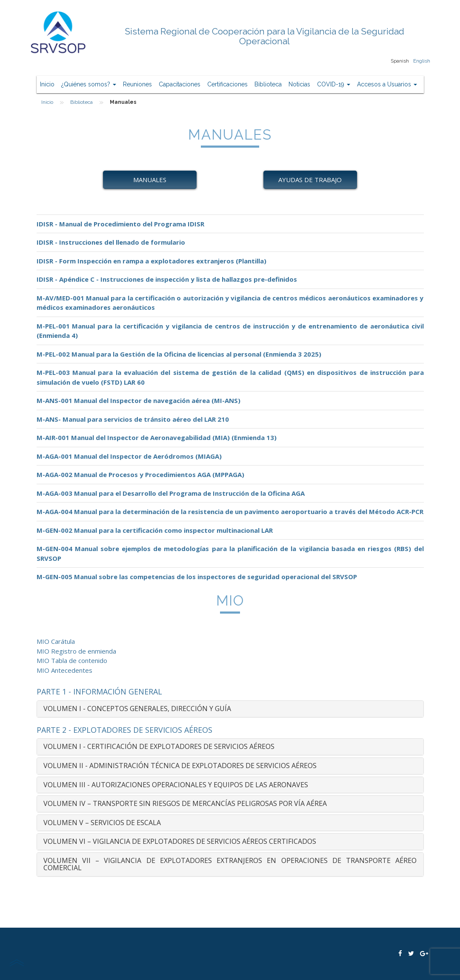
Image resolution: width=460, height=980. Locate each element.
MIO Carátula (56, 641)
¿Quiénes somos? (89, 84)
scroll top (17, 963)
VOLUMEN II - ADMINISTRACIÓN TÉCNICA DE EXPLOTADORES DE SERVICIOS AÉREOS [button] (180, 766)
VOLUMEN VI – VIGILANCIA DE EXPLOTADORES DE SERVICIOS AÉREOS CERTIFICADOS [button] (180, 841)
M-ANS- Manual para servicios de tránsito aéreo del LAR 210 (133, 419)
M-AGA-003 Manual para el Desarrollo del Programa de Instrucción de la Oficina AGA (171, 493)
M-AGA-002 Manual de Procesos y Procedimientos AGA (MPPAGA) (140, 474)
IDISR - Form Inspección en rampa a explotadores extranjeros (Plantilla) (151, 261)
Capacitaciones (180, 84)
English (422, 61)
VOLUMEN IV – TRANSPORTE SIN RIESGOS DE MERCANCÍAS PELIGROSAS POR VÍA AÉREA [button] (185, 803)
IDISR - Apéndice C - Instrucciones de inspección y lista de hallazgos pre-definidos (167, 279)
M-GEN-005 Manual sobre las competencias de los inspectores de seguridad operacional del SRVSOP (197, 577)
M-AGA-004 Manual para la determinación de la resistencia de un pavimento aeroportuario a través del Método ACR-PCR (230, 511)
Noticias (299, 84)
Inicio (47, 84)
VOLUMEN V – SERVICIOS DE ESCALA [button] (102, 823)
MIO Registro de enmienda (76, 651)
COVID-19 (334, 84)
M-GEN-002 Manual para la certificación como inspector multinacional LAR (155, 530)
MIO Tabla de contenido (72, 660)
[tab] (230, 709)
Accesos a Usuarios (387, 84)
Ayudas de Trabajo (310, 180)
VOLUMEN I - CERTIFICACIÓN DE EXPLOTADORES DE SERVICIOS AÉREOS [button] (159, 746)
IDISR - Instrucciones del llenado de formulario (111, 242)
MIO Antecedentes (64, 670)
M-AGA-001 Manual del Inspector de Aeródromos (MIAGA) (129, 456)
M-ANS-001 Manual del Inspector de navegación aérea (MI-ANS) (139, 400)
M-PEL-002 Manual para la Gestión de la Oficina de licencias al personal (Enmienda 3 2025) (179, 354)
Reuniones (137, 84)
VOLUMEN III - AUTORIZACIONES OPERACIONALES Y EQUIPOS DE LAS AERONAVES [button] (176, 785)
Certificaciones (227, 84)
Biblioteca (268, 84)
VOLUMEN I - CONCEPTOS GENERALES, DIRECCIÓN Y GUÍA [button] (137, 709)
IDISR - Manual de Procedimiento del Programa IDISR (120, 224)
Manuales (150, 180)
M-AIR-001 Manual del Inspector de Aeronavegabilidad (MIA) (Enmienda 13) (157, 437)
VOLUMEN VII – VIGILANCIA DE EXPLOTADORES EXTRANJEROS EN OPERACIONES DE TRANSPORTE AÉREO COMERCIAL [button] (230, 864)
